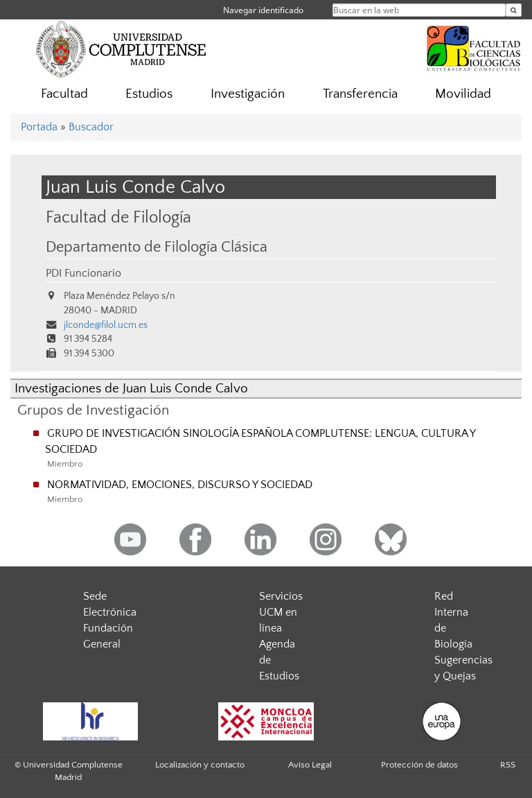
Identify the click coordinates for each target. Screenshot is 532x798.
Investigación (248, 94)
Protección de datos (419, 765)
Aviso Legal (310, 765)
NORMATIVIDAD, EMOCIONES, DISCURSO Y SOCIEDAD (180, 485)
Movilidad (463, 94)
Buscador (91, 127)
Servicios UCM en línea (281, 612)
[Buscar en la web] (514, 10)
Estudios (149, 94)
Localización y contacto (200, 765)
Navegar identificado (263, 10)
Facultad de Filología (118, 217)
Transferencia (360, 94)
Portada (39, 127)
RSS (508, 765)
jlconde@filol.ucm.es (106, 325)
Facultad (64, 94)
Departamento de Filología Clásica (157, 248)
